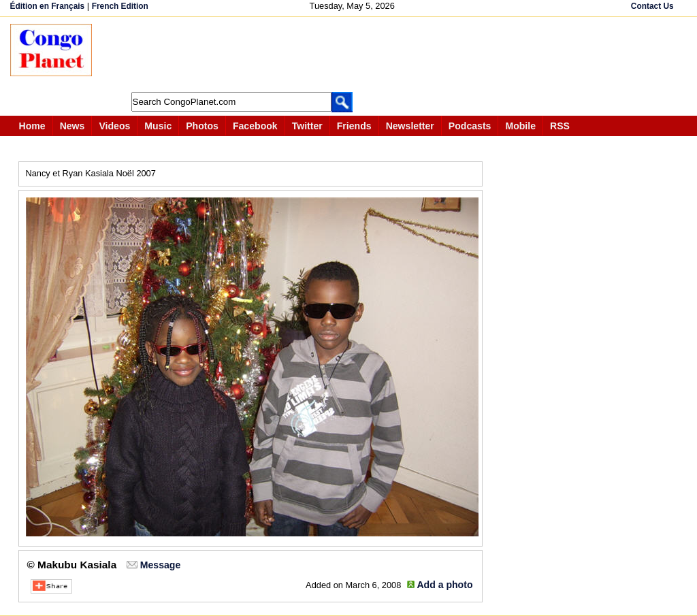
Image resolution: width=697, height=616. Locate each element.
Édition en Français (48, 6)
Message (160, 565)
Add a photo (444, 585)
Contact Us (652, 6)
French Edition (120, 6)
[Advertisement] (353, 54)
